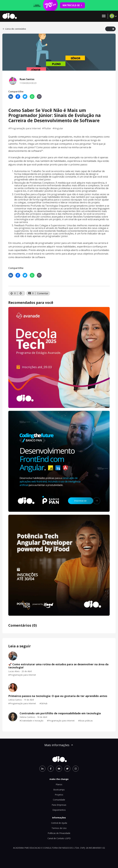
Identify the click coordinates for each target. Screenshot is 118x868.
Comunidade (59, 800)
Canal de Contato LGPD (59, 838)
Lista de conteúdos (14, 29)
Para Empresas (59, 805)
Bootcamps (59, 790)
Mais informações (59, 745)
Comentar (43, 293)
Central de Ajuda (59, 823)
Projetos (59, 795)
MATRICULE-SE (72, 5)
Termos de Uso (59, 828)
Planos (59, 784)
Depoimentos (59, 810)
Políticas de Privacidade (59, 833)
